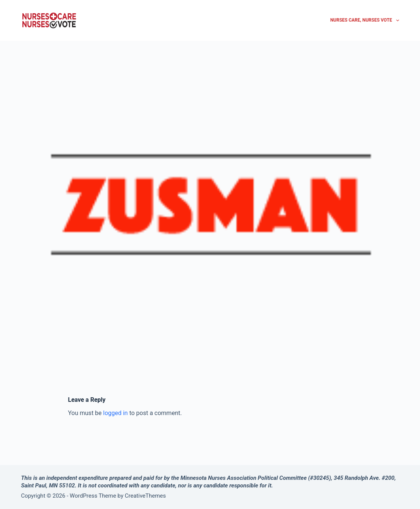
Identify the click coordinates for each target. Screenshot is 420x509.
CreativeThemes (146, 496)
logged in (115, 413)
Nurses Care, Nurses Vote (365, 20)
